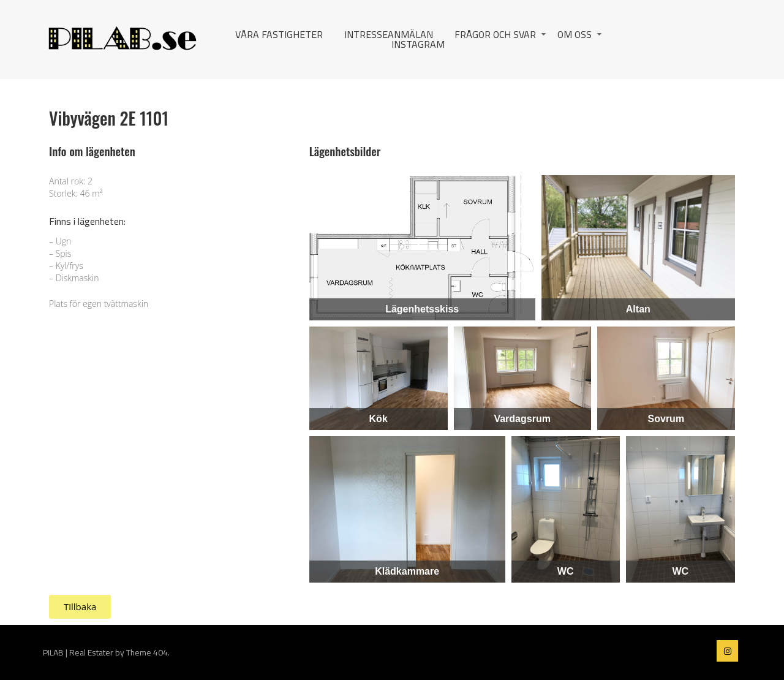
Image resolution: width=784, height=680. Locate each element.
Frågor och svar (495, 34)
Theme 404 (147, 652)
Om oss (575, 34)
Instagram (418, 44)
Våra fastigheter (279, 34)
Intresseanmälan (389, 34)
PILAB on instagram (727, 651)
